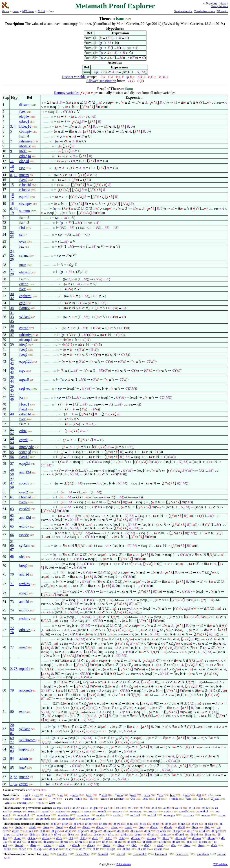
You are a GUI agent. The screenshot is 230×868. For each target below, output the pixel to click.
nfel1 (23, 151)
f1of (22, 228)
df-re (82, 849)
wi (27, 795)
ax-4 (107, 808)
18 (12, 204)
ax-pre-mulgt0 (66, 819)
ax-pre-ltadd (43, 819)
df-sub (76, 845)
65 (12, 526)
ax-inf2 (102, 811)
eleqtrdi (25, 272)
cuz (217, 799)
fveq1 (23, 409)
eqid (22, 303)
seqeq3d (25, 452)
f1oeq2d (25, 497)
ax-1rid (152, 815)
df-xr (33, 845)
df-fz (214, 845)
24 (12, 251)
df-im (96, 849)
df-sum (24, 105)
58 (12, 474)
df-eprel (216, 831)
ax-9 (166, 808)
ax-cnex (117, 811)
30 (12, 294)
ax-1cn (152, 811)
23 (12, 237)
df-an (65, 824)
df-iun (134, 831)
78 (15, 669)
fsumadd (103, 854)
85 (12, 768)
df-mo (181, 824)
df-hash (54, 849)
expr (22, 712)
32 (12, 298)
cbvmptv (26, 131)
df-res (151, 834)
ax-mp (57, 808)
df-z (174, 845)
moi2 (23, 647)
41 (12, 359)
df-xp (71, 834)
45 (12, 390)
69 (12, 729)
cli (40, 803)
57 (12, 463)
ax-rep (17, 811)
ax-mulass (83, 815)
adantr (24, 758)
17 (12, 199)
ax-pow (60, 811)
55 (12, 452)
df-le (62, 845)
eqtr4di (24, 197)
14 (15, 209)
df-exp (38, 849)
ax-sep (31, 811)
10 (12, 166)
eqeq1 (24, 593)
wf (55, 799)
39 (12, 345)
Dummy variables (66, 93)
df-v (141, 827)
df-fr (32, 834)
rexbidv (25, 584)
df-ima (165, 834)
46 (12, 399)
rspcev (24, 535)
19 (12, 213)
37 (12, 335)
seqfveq (25, 388)
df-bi (54, 824)
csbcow (25, 190)
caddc (175, 799)
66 (12, 535)
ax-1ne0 (135, 815)
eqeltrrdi (25, 296)
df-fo (95, 838)
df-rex (86, 827)
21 (12, 270)
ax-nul (45, 811)
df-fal (130, 824)
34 (12, 308)
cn (189, 799)
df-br (147, 831)
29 (12, 386)
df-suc (17, 838)
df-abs (126, 849)
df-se (44, 834)
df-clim (142, 849)
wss (187, 795)
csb (173, 795)
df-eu (195, 824)
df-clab (209, 824)
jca (21, 397)
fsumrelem (182, 854)
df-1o (92, 842)
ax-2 (75, 808)
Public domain (124, 864)
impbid (24, 749)
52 (12, 433)
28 (12, 274)
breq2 (23, 566)
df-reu (115, 827)
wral (134, 795)
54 (12, 447)
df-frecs (32, 842)
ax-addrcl (202, 811)
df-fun (46, 838)
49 (12, 414)
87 (15, 784)
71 (12, 584)
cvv (161, 795)
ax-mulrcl (23, 815)
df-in (207, 827)
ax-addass (63, 815)
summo (25, 211)
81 (12, 733)
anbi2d (24, 574)
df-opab (161, 831)
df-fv (122, 838)
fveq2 (23, 180)
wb (37, 795)
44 (12, 381)
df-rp (201, 845)
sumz (45, 854)
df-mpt (176, 831)
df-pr (81, 831)
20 (12, 725)
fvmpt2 (24, 308)
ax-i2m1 (118, 815)
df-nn (121, 845)
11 (12, 161)
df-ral (73, 827)
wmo (120, 795)
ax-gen (94, 808)
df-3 (147, 845)
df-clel (18, 827)
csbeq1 (24, 121)
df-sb (168, 824)
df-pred (179, 834)
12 (12, 170)
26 (12, 259)
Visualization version (205, 11)
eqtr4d (24, 328)
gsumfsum (203, 854)
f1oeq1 (24, 404)
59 (12, 487)
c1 (159, 799)
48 (12, 470)
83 (12, 751)
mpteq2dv (27, 447)
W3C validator (220, 864)
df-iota (32, 838)
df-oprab (180, 838)
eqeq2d (24, 463)
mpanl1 (25, 669)
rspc (22, 168)
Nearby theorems (220, 6)
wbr (12, 799)
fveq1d (24, 457)
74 (12, 610)
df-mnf (19, 845)
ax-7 (142, 808)
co (122, 799)
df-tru (117, 824)
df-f (71, 838)
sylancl (24, 255)
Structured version (183, 11)
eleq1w (24, 117)
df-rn (138, 834)
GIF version (222, 11)
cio (40, 799)
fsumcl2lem (82, 854)
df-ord (194, 834)
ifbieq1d (25, 126)
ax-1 (67, 808)
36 (12, 330)
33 (12, 317)
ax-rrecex (188, 815)
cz (202, 799)
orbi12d (25, 630)
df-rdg (79, 842)
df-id (202, 831)
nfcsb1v (25, 146)
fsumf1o (62, 854)
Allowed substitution (101, 81)
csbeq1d (25, 185)
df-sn (68, 831)
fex (22, 246)
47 (12, 483)
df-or (77, 824)
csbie (23, 431)
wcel (104, 795)
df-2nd (17, 842)
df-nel (59, 827)
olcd (22, 557)
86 (15, 777)
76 (12, 632)
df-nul (29, 831)
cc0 (146, 799)
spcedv (24, 483)
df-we (57, 834)
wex (89, 795)
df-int (121, 831)
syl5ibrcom (27, 740)
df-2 (134, 845)
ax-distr (101, 815)
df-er (105, 842)
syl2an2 (25, 317)
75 (12, 619)
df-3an (103, 824)
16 (12, 195)
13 (15, 175)
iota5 (23, 768)
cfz (8, 803)
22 (12, 232)
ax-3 (84, 808)
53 (12, 442)
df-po (7, 834)
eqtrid (23, 784)
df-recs (64, 842)
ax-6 (131, 808)
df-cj (69, 849)
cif (200, 795)
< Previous (210, 3)
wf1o (79, 799)
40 (12, 368)
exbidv (24, 526)
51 (12, 429)
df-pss (16, 831)
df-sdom (147, 842)
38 (12, 377)
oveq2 (24, 492)
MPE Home (28, 11)
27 (12, 479)
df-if (42, 831)
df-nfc (33, 827)
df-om (211, 838)
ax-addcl (184, 811)
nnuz (23, 265)
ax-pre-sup (88, 819)
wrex (147, 795)
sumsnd (222, 854)
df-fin (162, 842)
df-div (106, 845)
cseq (24, 803)
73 (12, 602)
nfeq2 (23, 345)
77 (12, 647)
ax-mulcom (43, 815)
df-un (195, 827)
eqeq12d (25, 361)
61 (12, 497)
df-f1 (83, 838)
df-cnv (98, 834)
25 (12, 255)
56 (12, 457)
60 (12, 546)
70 (12, 574)
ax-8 (154, 808)
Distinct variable (74, 77)
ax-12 (205, 808)
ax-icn (168, 811)
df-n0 (160, 845)
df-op (94, 831)
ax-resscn (135, 811)
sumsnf (121, 854)
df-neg (91, 845)
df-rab (128, 827)
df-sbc (154, 827)
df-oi (189, 842)
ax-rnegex (169, 815)
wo (62, 795)
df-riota (151, 838)
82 (12, 747)
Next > (224, 3)
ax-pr (74, 811)
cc (134, 799)
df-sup (176, 842)
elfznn (24, 284)
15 (12, 185)
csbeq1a (25, 156)
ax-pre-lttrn (22, 819)
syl (21, 234)
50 (12, 438)
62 (12, 516)
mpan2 (24, 777)
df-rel (84, 834)
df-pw (55, 831)
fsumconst (161, 854)
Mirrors (5, 11)
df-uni (107, 831)
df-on (208, 834)
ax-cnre (206, 815)
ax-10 (179, 808)
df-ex (143, 824)
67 (12, 550)
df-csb (168, 827)
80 (12, 712)
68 (12, 557)
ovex (23, 241)
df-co (111, 834)
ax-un (88, 811)
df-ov (166, 838)
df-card (203, 842)
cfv (91, 799)
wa (49, 795)
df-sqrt (111, 849)
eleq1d (24, 161)
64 (12, 520)
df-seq (23, 849)
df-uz (187, 845)
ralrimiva (26, 141)
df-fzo (7, 849)
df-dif (182, 827)
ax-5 (119, 808)
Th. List (41, 11)
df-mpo (197, 838)
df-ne (46, 827)
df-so (20, 834)
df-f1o (109, 838)
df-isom (136, 838)
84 (12, 758)
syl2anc (25, 546)
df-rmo (100, 827)
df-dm (124, 834)
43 (12, 372)
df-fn (59, 838)
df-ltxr (48, 845)
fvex (22, 112)
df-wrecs (49, 842)
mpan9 (24, 175)
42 (12, 363)
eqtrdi (23, 440)
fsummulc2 (140, 854)
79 (12, 690)
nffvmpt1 (26, 340)
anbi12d (25, 472)
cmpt (28, 799)
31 (12, 313)
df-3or (89, 824)
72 (12, 628)
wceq (75, 795)
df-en (118, 842)
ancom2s (26, 690)
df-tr (190, 831)
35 (12, 321)
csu (53, 803)
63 (12, 509)
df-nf (156, 824)
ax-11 (192, 808)
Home (16, 11)
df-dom (132, 842)
